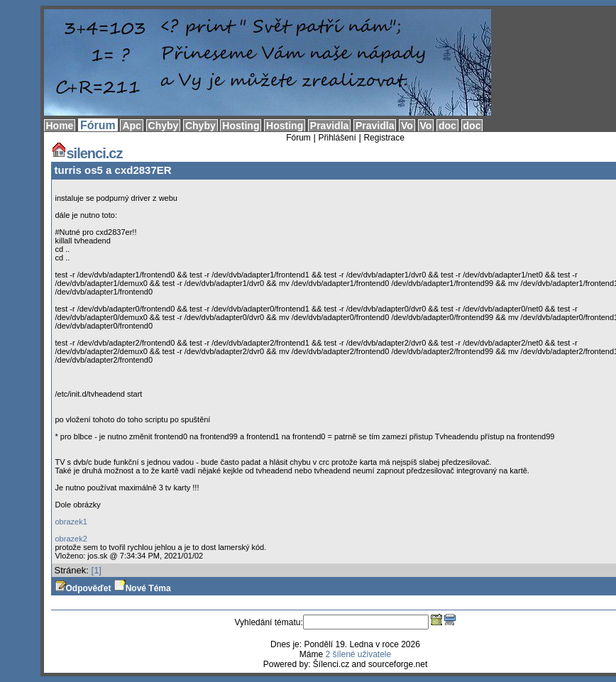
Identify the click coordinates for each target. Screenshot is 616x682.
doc (447, 126)
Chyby (164, 126)
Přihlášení (337, 138)
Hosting (241, 126)
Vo (407, 126)
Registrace (384, 138)
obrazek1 (71, 522)
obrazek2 (71, 539)
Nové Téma (143, 588)
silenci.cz (87, 153)
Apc (131, 126)
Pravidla (329, 126)
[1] (97, 570)
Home (60, 126)
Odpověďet (83, 588)
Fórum (98, 125)
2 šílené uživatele (358, 654)
